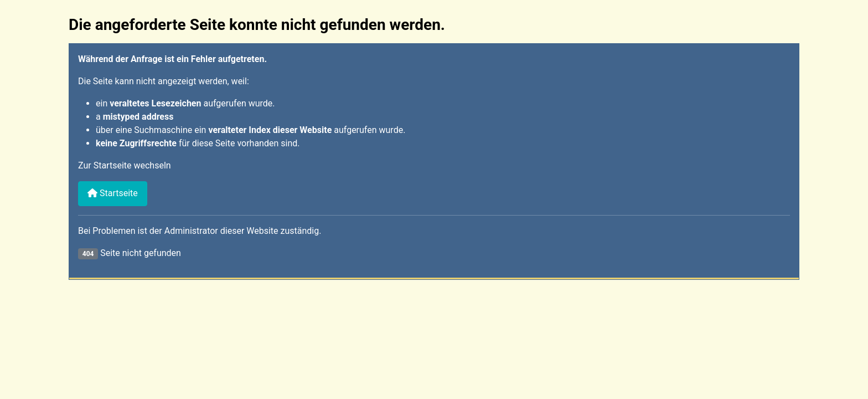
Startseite (113, 193)
